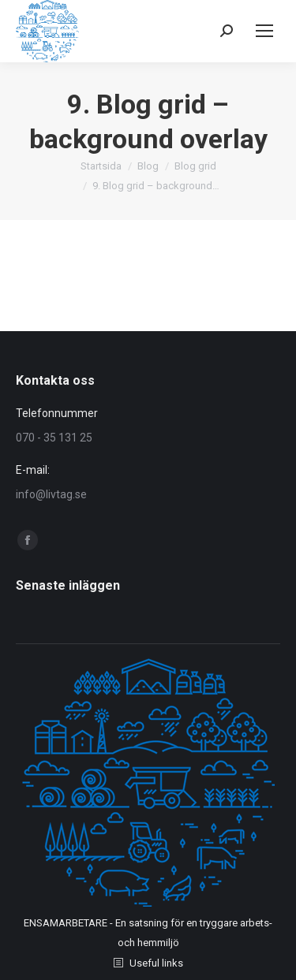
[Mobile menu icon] (264, 31)
